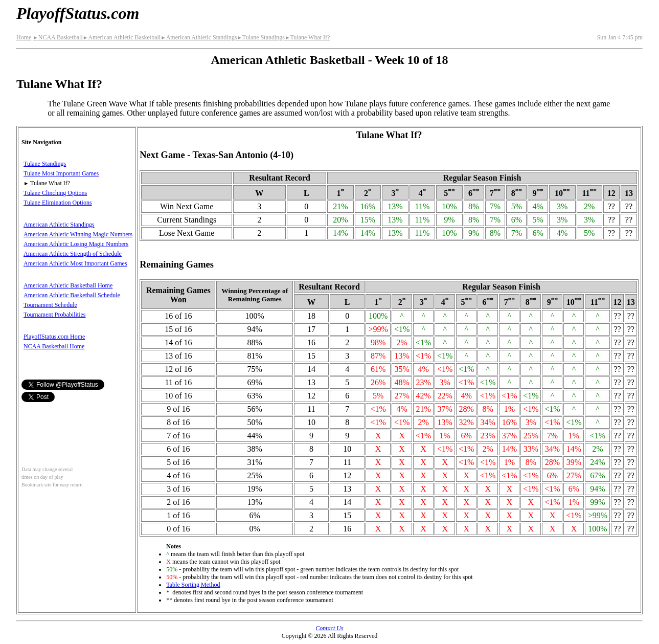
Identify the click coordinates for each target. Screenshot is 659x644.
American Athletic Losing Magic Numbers (76, 244)
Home (24, 37)
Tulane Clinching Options (55, 193)
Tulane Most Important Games (61, 173)
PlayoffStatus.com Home (54, 337)
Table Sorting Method (193, 585)
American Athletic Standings (199, 37)
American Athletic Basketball (122, 37)
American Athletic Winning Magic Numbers (78, 234)
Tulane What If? (307, 37)
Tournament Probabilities (54, 315)
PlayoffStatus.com (78, 13)
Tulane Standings (261, 37)
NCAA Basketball (58, 37)
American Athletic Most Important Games (75, 263)
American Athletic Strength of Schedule (73, 254)
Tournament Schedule (50, 305)
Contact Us (329, 628)
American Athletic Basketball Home (68, 285)
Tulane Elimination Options (58, 203)
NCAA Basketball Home (54, 346)
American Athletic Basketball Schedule (72, 295)
